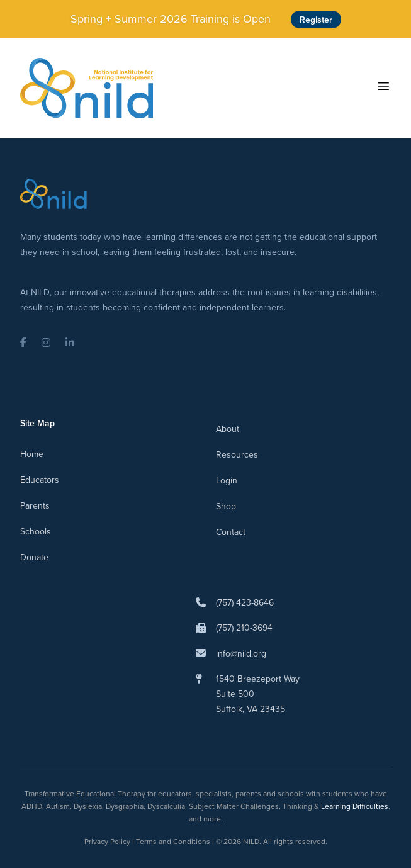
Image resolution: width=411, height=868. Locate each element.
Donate (34, 557)
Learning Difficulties (355, 806)
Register (316, 20)
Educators (40, 480)
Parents (35, 505)
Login (227, 480)
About (228, 429)
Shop (226, 506)
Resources (237, 454)
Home (32, 454)
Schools (36, 531)
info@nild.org (241, 653)
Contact (231, 532)
